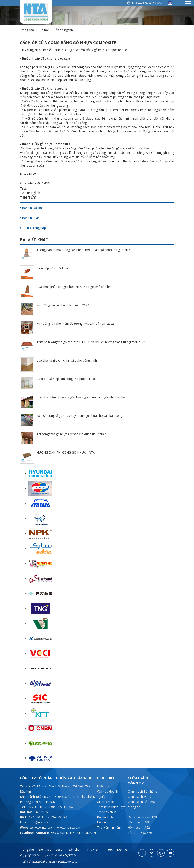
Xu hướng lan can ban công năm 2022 (63, 305)
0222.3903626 (65, 807)
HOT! (47, 183)
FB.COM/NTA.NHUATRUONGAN (73, 833)
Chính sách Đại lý (140, 797)
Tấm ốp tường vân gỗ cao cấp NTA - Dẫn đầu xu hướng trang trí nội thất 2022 (91, 342)
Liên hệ (122, 849)
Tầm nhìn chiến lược (111, 807)
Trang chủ (27, 30)
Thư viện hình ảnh (109, 827)
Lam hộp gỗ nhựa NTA (52, 268)
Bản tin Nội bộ (31, 208)
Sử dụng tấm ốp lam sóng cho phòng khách (67, 379)
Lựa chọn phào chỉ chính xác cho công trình (67, 360)
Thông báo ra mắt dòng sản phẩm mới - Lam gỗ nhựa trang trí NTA (84, 250)
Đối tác (102, 822)
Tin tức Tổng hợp (33, 228)
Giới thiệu (45, 849)
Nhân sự (103, 786)
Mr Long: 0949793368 (52, 817)
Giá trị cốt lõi (106, 802)
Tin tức (44, 30)
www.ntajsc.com (69, 827)
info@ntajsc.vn (40, 822)
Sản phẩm (75, 849)
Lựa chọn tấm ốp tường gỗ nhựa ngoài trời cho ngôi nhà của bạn (82, 397)
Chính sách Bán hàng (142, 791)
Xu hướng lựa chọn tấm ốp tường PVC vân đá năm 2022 (75, 323)
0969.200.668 (154, 3)
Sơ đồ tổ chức (107, 812)
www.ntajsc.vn (44, 827)
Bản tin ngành (30, 193)
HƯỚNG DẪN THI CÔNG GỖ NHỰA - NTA (66, 452)
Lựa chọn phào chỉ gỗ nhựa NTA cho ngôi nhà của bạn (75, 287)
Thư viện (93, 849)
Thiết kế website (30, 862)
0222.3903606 (36, 807)
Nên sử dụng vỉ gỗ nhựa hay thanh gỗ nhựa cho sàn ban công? (80, 416)
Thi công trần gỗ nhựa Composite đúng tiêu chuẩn (72, 434)
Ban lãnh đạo (106, 817)
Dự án (60, 849)
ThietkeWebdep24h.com (61, 862)
